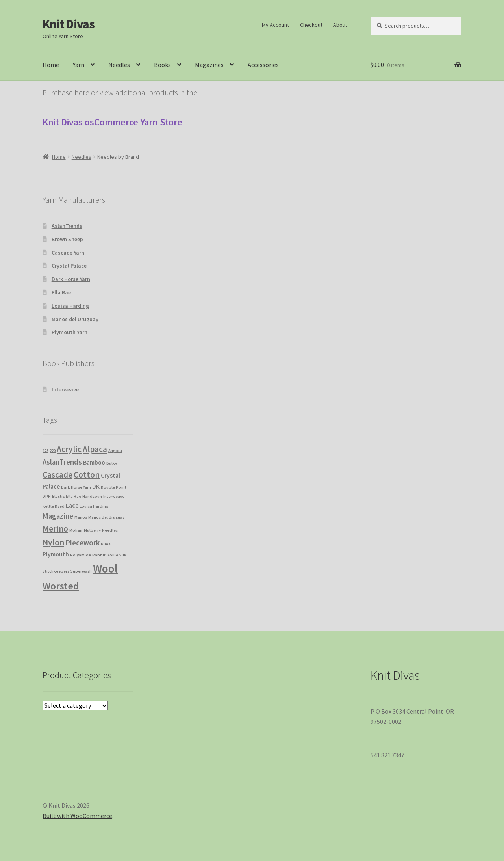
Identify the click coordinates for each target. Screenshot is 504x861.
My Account (275, 25)
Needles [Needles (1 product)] (110, 530)
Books (162, 65)
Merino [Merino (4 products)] (55, 529)
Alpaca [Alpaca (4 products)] (95, 449)
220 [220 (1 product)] (53, 451)
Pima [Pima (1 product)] (106, 544)
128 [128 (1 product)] (45, 451)
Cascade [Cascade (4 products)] (57, 475)
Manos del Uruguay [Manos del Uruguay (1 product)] (106, 517)
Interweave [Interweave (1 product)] (114, 496)
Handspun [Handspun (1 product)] (92, 496)
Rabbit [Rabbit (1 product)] (99, 555)
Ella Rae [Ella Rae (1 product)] (73, 496)
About (340, 25)
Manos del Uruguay (75, 319)
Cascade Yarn (68, 253)
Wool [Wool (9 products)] (105, 568)
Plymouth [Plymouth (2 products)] (56, 554)
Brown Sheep (67, 239)
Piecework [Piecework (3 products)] (82, 543)
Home (51, 65)
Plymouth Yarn (69, 332)
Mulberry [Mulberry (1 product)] (92, 530)
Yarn (79, 65)
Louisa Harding (70, 306)
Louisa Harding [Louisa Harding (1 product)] (94, 506)
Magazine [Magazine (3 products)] (58, 516)
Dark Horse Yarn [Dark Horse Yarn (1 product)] (76, 487)
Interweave (65, 389)
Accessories (263, 65)
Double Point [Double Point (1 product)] (114, 487)
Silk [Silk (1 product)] (123, 555)
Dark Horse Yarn (71, 279)
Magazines (209, 65)
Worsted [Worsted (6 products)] (61, 586)
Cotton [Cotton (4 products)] (87, 475)
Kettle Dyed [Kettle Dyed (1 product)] (54, 506)
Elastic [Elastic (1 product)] (58, 496)
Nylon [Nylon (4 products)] (53, 542)
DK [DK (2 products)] (96, 486)
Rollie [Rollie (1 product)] (112, 555)
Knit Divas (69, 24)
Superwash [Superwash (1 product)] (81, 571)
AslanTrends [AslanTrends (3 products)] (62, 462)
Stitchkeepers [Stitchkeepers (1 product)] (56, 571)
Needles (119, 65)
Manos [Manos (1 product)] (81, 517)
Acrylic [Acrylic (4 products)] (69, 449)
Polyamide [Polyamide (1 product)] (81, 555)
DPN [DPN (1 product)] (47, 496)
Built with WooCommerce (77, 816)
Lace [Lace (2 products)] (72, 505)
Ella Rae (61, 292)
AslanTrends (67, 226)
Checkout (311, 25)
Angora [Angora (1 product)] (115, 451)
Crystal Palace (69, 266)
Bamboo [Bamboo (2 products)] (94, 462)
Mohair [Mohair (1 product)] (76, 530)
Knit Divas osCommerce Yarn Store (112, 122)
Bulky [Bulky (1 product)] (112, 463)
